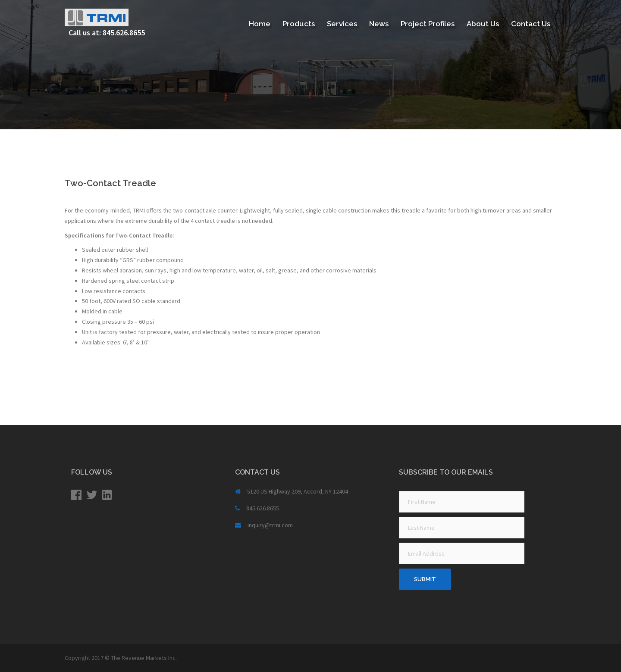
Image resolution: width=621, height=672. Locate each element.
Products (299, 24)
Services (342, 24)
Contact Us (531, 24)
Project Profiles (428, 24)
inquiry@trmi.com (270, 525)
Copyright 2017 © (88, 658)
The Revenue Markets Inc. (144, 658)
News (379, 24)
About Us (483, 24)
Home (260, 24)
